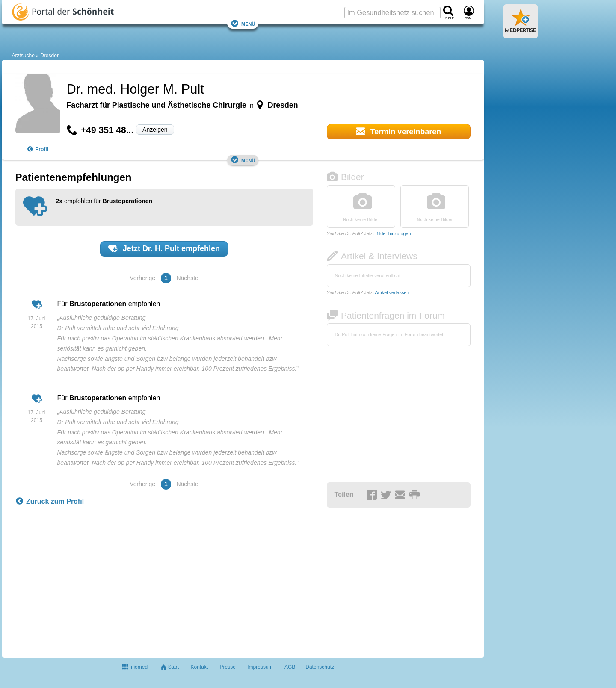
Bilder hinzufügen (393, 233)
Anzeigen (155, 130)
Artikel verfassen (392, 292)
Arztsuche (23, 56)
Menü (243, 23)
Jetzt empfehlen (164, 248)
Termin (399, 131)
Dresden (50, 56)
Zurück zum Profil (50, 502)
